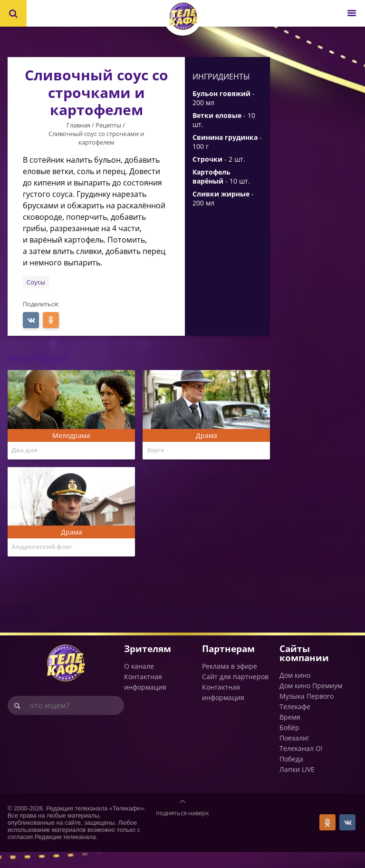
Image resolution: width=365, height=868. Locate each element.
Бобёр (289, 744)
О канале (139, 682)
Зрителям (148, 664)
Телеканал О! (301, 765)
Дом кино (295, 691)
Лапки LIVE (297, 785)
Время (290, 733)
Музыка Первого (307, 712)
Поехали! (294, 754)
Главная (78, 125)
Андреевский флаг (45, 556)
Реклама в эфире (230, 682)
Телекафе (295, 723)
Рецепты (108, 125)
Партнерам (228, 664)
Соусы (36, 282)
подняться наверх (182, 829)
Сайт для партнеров (235, 692)
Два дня (26, 451)
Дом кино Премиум (311, 702)
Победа (291, 775)
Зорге (157, 451)
